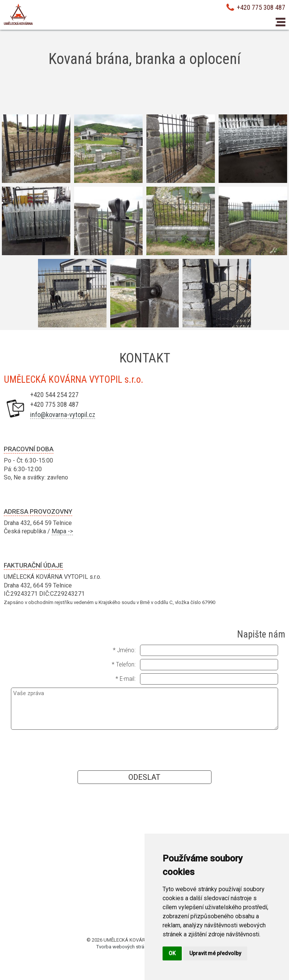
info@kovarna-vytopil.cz (63, 415)
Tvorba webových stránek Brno (130, 947)
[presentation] (144, 750)
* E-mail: (125, 679)
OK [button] (172, 953)
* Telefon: (124, 664)
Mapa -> (62, 531)
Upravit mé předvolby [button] (215, 953)
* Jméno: (124, 650)
